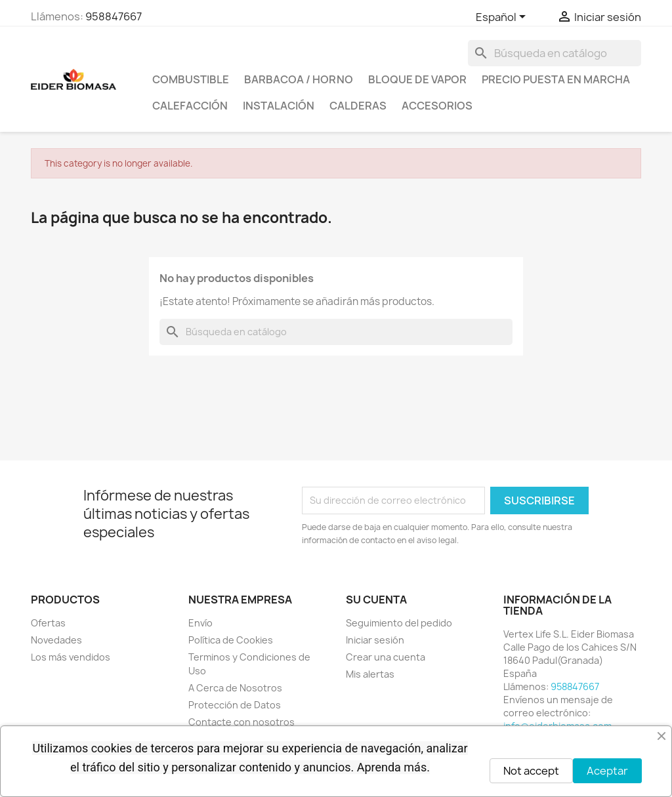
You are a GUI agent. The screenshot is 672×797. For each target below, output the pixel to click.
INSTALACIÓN (279, 106)
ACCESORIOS (437, 106)
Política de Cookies (231, 640)
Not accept (531, 771)
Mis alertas (370, 674)
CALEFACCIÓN (190, 106)
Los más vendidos (71, 657)
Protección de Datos (235, 705)
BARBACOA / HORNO (299, 79)
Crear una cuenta (386, 657)
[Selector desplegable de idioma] (503, 18)
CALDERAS (358, 106)
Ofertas (48, 623)
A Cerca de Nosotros (235, 688)
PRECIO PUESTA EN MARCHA (556, 79)
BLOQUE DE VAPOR (417, 79)
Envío (200, 623)
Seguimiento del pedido (399, 623)
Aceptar (607, 771)
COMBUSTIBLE (191, 79)
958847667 (114, 16)
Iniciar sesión (375, 640)
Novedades (56, 640)
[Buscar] (555, 53)
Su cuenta (376, 600)
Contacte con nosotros (241, 722)
